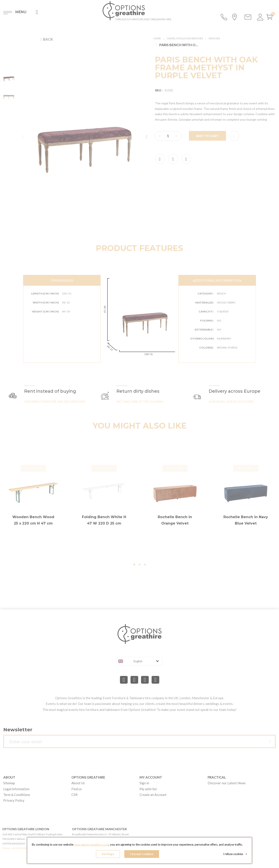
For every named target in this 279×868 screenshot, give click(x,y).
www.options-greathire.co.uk (91, 846)
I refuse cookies (236, 855)
